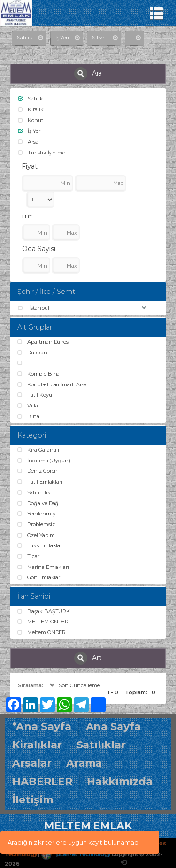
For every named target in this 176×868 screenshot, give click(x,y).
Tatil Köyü (34, 395)
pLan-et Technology (76, 854)
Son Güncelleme (74, 685)
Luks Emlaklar (40, 545)
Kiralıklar (37, 745)
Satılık (31, 99)
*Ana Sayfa (42, 726)
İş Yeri (30, 131)
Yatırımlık (34, 492)
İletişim (33, 800)
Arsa (28, 142)
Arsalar (32, 763)
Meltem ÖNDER (42, 632)
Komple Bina (38, 374)
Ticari (29, 556)
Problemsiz (36, 524)
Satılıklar (101, 745)
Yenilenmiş (36, 514)
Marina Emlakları (43, 567)
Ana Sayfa (114, 726)
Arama (84, 763)
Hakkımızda (120, 781)
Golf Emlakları (39, 577)
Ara (88, 74)
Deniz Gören (38, 471)
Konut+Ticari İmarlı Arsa (52, 384)
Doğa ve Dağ (38, 503)
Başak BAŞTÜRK (44, 611)
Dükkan (32, 353)
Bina (28, 416)
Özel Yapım (36, 535)
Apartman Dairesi (44, 342)
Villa (28, 406)
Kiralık (31, 109)
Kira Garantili (38, 450)
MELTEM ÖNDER (43, 622)
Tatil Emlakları (40, 482)
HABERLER (42, 781)
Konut (31, 120)
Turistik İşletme (42, 153)
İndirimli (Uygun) (44, 461)
